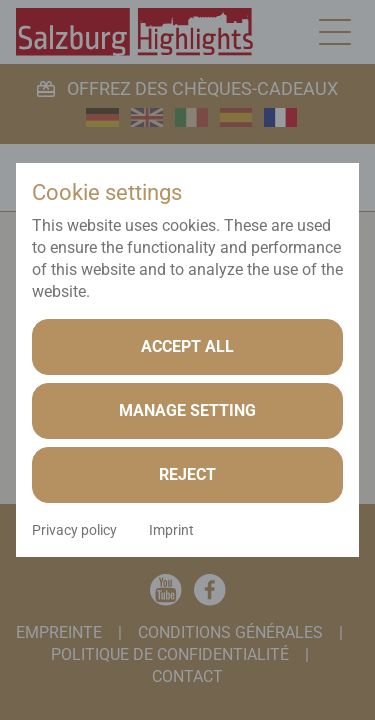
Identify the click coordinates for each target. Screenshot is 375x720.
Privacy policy (74, 530)
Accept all (187, 346)
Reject (187, 474)
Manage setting (187, 410)
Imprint (171, 530)
